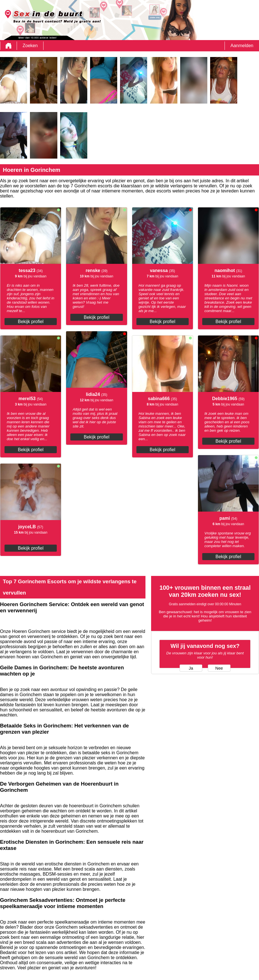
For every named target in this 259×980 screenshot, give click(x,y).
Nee (219, 668)
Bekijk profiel (31, 322)
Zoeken (30, 46)
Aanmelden (242, 46)
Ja (191, 668)
